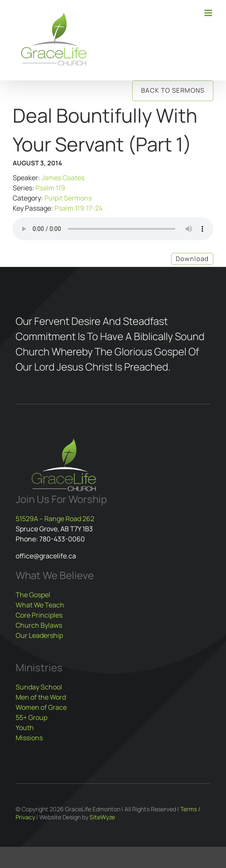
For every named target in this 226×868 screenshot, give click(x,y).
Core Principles (39, 615)
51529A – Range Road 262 (55, 519)
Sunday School (39, 687)
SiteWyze (102, 817)
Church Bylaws (39, 625)
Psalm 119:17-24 (79, 208)
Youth (25, 728)
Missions (29, 738)
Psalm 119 (50, 188)
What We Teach (40, 605)
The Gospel (33, 595)
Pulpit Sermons (68, 198)
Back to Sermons (173, 90)
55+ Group (31, 717)
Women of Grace (41, 707)
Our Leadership (39, 635)
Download (192, 259)
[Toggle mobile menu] (209, 13)
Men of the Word (41, 697)
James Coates (63, 178)
